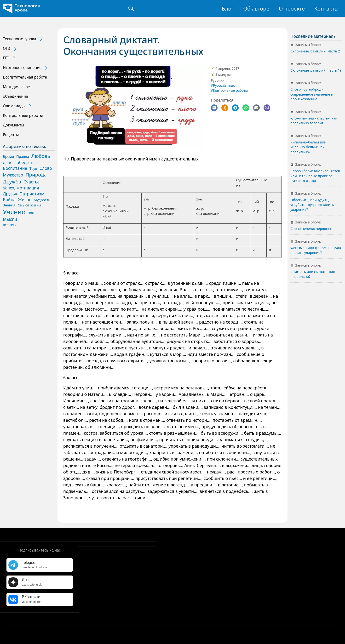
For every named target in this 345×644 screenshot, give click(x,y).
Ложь (32, 213)
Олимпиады (14, 106)
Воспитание (15, 168)
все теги (10, 225)
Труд (33, 168)
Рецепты (11, 135)
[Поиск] (131, 8)
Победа (21, 162)
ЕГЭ (6, 58)
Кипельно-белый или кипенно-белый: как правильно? (308, 147)
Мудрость (42, 200)
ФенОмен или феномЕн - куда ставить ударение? (316, 250)
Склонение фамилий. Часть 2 (315, 51)
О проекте (292, 8)
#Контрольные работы (229, 90)
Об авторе (256, 8)
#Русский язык (223, 85)
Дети (7, 163)
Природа (36, 175)
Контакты (326, 8)
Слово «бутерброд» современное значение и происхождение (312, 94)
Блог (228, 8)
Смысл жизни (29, 205)
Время (8, 156)
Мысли (10, 219)
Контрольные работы (23, 115)
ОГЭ (7, 48)
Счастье (32, 182)
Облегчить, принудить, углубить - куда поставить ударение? (312, 205)
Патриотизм (32, 194)
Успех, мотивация (21, 188)
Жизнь (25, 199)
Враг (35, 163)
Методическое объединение (16, 91)
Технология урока (20, 39)
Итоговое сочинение (22, 68)
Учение (14, 212)
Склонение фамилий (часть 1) (316, 70)
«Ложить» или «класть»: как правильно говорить (314, 120)
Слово (46, 168)
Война (9, 199)
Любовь (41, 156)
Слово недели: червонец (311, 228)
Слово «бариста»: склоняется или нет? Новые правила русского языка (315, 176)
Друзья (10, 194)
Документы (14, 125)
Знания (9, 205)
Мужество (13, 175)
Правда (23, 156)
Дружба (12, 182)
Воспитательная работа (25, 77)
